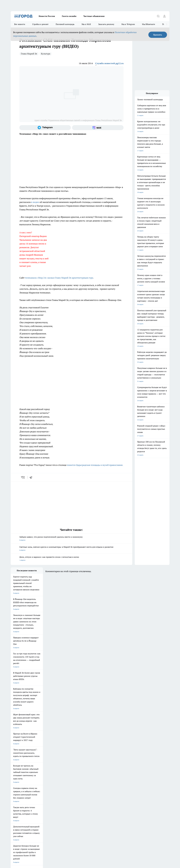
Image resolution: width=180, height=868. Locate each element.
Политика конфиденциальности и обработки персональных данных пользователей (40, 832)
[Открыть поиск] (158, 16)
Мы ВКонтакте (149, 24)
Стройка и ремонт (40, 24)
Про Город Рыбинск (60, 770)
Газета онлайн (69, 16)
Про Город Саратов (102, 770)
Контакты (45, 787)
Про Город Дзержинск (40, 773)
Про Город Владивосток (62, 773)
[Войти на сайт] (164, 16)
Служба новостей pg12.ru (109, 63)
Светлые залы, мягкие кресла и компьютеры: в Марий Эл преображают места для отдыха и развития (71, 549)
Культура (46, 54)
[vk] (23, 477)
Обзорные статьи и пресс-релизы (85, 784)
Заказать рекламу (106, 24)
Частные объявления (94, 16)
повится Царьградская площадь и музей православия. (95, 465)
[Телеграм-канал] (45, 128)
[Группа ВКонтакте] (119, 770)
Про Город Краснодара (83, 773)
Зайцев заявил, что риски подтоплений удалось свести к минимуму (71, 539)
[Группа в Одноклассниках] (125, 770)
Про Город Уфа (80, 770)
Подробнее (76, 829)
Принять (158, 35)
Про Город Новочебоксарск (41, 766)
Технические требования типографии (55, 784)
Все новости (20, 24)
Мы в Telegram (128, 24)
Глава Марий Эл (29, 54)
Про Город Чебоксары (18, 766)
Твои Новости (16, 770)
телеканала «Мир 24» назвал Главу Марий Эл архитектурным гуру (59, 278)
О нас (13, 787)
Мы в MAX (86, 24)
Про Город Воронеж (82, 766)
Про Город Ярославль (61, 766)
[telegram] (32, 477)
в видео (35, 202)
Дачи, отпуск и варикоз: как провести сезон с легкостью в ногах (71, 559)
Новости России (47, 16)
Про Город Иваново (103, 766)
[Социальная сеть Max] (98, 128)
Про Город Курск (38, 770)
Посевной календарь (65, 24)
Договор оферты (16, 784)
